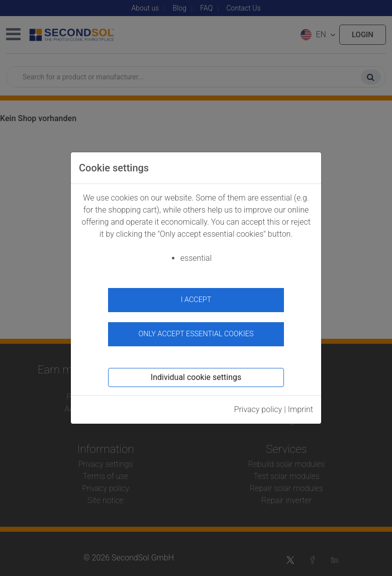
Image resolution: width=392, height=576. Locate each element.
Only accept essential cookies (196, 334)
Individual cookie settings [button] (196, 377)
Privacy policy (258, 409)
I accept (196, 300)
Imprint (301, 409)
